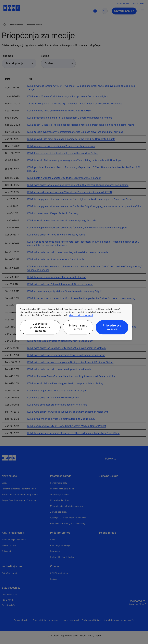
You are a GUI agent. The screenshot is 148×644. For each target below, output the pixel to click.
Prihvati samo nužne (78, 327)
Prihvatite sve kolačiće (112, 327)
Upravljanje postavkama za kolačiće (40, 327)
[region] (74, 322)
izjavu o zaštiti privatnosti (81, 315)
